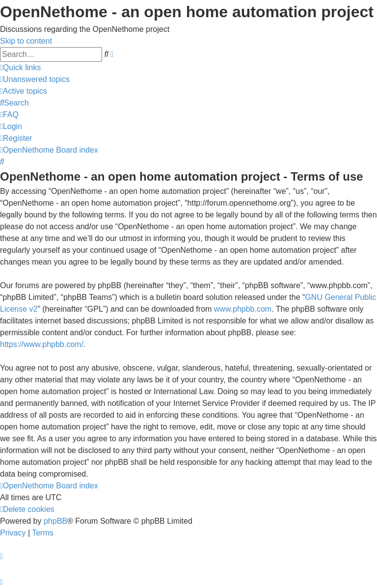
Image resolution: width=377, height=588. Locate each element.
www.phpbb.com (243, 309)
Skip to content (26, 41)
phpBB (55, 521)
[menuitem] (35, 79)
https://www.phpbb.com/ (42, 344)
